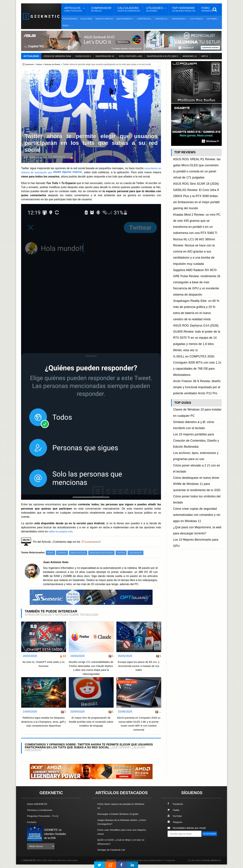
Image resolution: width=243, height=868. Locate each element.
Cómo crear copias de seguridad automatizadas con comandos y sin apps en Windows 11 (197, 368)
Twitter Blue (143, 553)
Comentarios (93, 541)
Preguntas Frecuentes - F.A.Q (44, 820)
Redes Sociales (80, 553)
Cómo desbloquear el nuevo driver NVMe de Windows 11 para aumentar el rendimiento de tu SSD (197, 349)
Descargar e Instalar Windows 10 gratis (120, 818)
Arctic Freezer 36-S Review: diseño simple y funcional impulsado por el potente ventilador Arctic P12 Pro (193, 286)
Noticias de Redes (55, 64)
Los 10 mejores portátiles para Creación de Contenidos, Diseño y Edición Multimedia (196, 322)
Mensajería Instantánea (106, 553)
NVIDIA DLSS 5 (83, 56)
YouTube (175, 820)
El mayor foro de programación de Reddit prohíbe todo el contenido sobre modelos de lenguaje (91, 726)
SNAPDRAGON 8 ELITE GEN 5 (162, 56)
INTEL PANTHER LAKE (130, 56)
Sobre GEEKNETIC (38, 808)
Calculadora (129, 9)
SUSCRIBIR (176, 844)
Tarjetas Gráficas (104, 19)
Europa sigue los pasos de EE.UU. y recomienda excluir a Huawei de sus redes (139, 666)
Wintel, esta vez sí (184, 263)
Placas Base (86, 19)
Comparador (101, 9)
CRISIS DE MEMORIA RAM (57, 56)
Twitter (127, 553)
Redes (40, 64)
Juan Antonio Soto (41, 157)
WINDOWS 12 (190, 56)
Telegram (175, 826)
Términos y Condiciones (41, 814)
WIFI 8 (205, 56)
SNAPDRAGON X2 (105, 56)
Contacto (32, 826)
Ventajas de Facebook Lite (113, 853)
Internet (63, 553)
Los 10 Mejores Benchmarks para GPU (196, 383)
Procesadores (70, 19)
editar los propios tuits (62, 531)
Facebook (176, 808)
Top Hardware (184, 9)
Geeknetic (30, 64)
